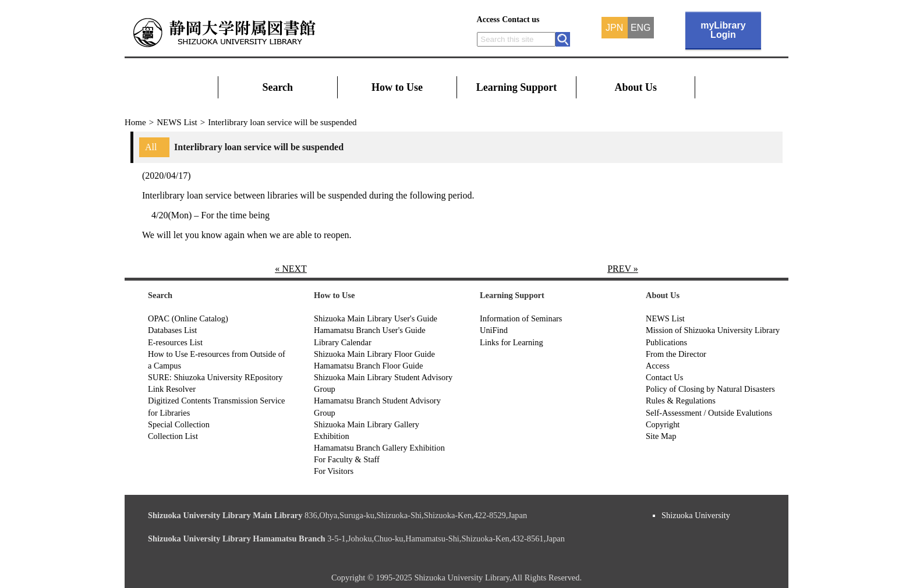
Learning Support (517, 87)
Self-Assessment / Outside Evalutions (709, 413)
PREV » (623, 269)
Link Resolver (172, 389)
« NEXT (291, 269)
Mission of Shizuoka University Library (713, 330)
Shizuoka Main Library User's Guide (376, 318)
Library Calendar (343, 342)
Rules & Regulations (681, 401)
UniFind (494, 330)
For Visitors (334, 471)
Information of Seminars (521, 318)
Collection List (173, 436)
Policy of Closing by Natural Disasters (710, 389)
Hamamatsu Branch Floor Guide (368, 366)
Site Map (661, 436)
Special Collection (179, 424)
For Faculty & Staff (347, 459)
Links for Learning (512, 342)
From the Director (676, 354)
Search (277, 87)
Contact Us (664, 377)
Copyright (663, 424)
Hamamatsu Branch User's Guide (370, 330)
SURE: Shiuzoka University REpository (215, 377)
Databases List (172, 330)
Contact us (521, 20)
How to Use (397, 87)
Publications (666, 342)
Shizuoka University (696, 515)
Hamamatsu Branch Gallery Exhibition (379, 448)
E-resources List (175, 342)
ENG (641, 28)
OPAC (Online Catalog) (188, 318)
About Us (636, 87)
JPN (614, 28)
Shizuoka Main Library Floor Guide (374, 354)
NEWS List (177, 122)
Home (135, 122)
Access (489, 20)
